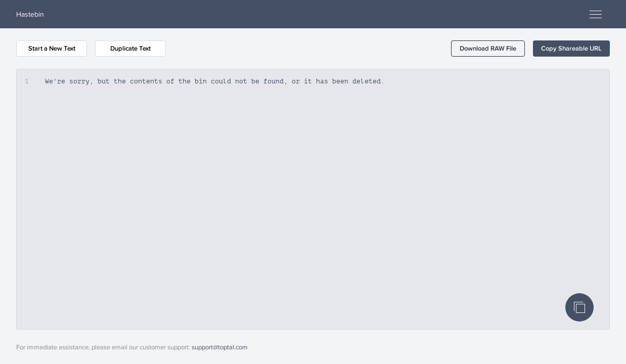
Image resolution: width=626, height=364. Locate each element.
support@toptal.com (220, 347)
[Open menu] (596, 14)
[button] (488, 49)
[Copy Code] (579, 307)
